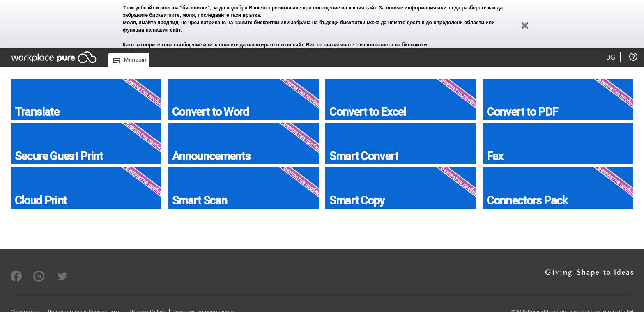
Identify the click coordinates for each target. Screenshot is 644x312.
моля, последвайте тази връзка (221, 15)
